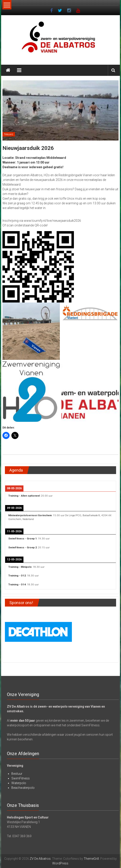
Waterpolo (19, 783)
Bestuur (17, 774)
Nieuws (9, 134)
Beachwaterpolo (23, 788)
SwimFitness (21, 778)
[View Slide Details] (38, 631)
